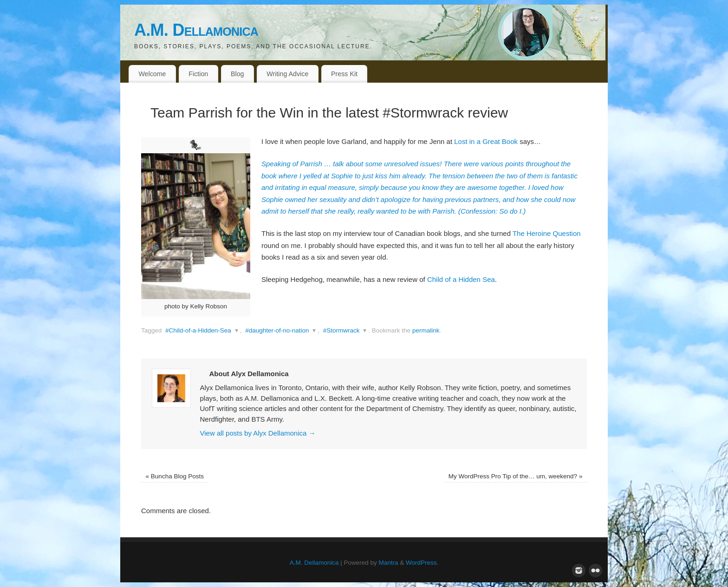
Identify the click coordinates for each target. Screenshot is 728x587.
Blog (237, 74)
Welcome (152, 74)
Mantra (389, 563)
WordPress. (422, 563)
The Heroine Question (547, 233)
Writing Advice (287, 74)
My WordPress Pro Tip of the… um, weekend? (516, 476)
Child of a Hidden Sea (461, 279)
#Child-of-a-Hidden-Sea (198, 330)
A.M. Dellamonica (196, 30)
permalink (426, 330)
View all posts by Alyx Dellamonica (258, 433)
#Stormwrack (341, 330)
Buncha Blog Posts (175, 476)
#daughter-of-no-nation (277, 330)
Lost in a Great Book (487, 141)
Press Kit (344, 74)
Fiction (198, 74)
